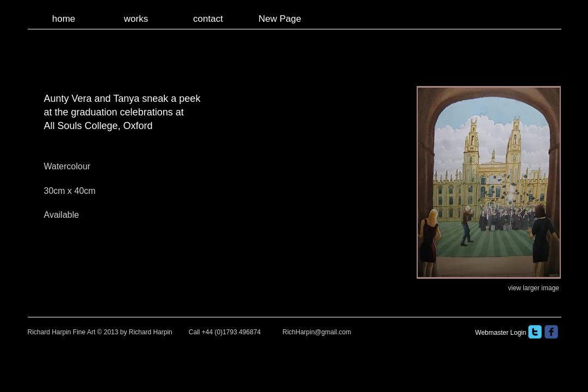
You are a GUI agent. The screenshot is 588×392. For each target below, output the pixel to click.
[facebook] (551, 332)
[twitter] (535, 332)
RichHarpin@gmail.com (317, 332)
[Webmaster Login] (501, 333)
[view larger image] (534, 288)
